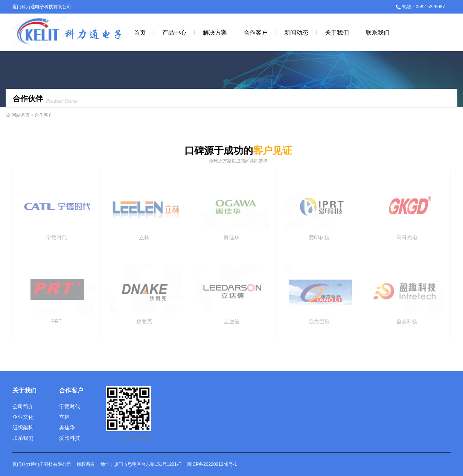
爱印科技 (70, 438)
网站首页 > (23, 115)
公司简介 (23, 406)
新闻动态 (296, 32)
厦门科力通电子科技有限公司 (42, 7)
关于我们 (337, 32)
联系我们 (378, 32)
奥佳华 (67, 427)
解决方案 (215, 32)
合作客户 (256, 32)
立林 (64, 417)
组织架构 (23, 427)
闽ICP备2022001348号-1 (212, 464)
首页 (140, 32)
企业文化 (23, 417)
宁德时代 (70, 406)
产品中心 (174, 32)
